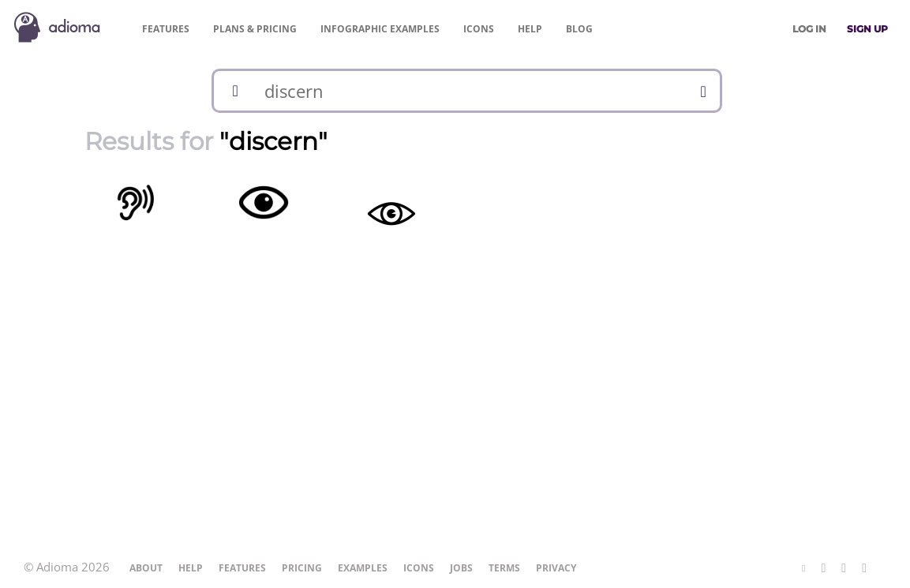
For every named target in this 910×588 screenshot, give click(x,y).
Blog (579, 29)
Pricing (255, 29)
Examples (380, 29)
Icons (479, 29)
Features (166, 29)
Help (530, 29)
